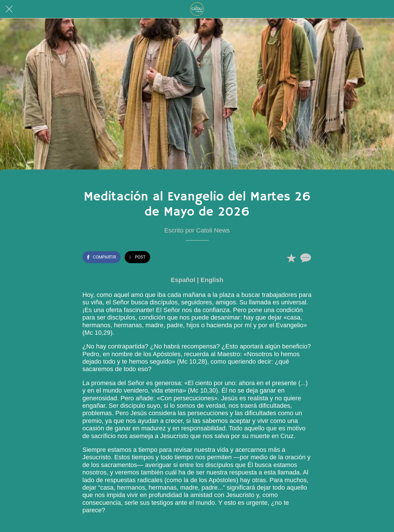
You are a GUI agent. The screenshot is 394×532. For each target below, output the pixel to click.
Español (183, 280)
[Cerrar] (9, 9)
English (212, 280)
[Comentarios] (305, 258)
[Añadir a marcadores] (291, 258)
